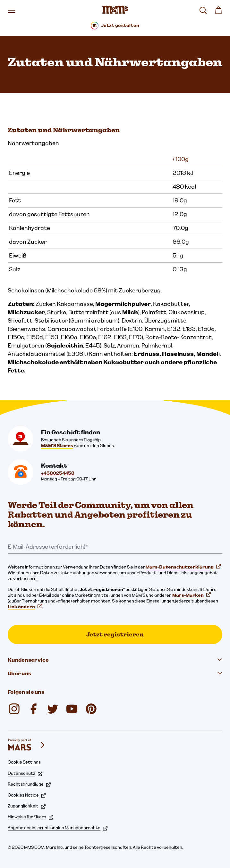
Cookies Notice (27, 795)
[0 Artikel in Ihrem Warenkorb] (218, 10)
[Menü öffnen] (12, 10)
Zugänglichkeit (27, 806)
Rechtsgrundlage (29, 784)
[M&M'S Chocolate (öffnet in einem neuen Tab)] (91, 709)
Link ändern (25, 607)
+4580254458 (58, 473)
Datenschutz (25, 773)
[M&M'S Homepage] (115, 10)
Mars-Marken (192, 595)
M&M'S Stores (57, 446)
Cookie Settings (24, 762)
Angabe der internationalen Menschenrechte (58, 828)
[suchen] (203, 10)
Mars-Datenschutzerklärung (183, 567)
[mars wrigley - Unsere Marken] (27, 745)
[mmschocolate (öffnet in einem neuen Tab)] (14, 709)
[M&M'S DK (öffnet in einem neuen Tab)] (33, 709)
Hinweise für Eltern (30, 817)
